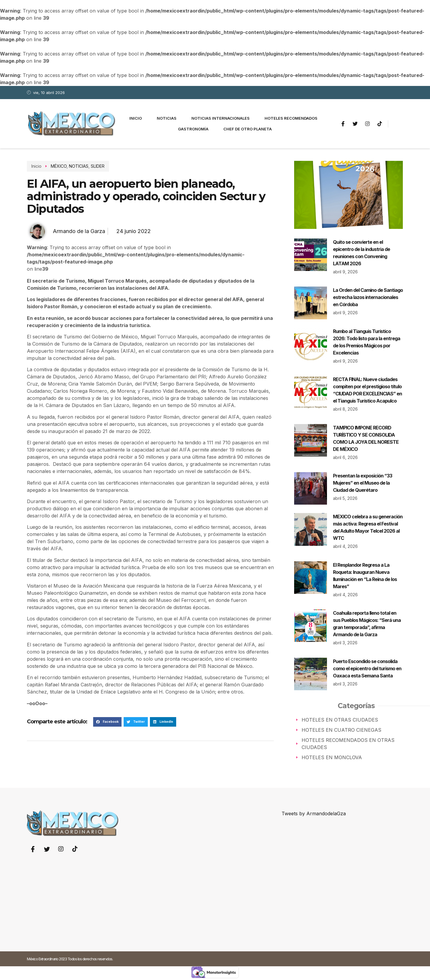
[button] (107, 722)
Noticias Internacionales (221, 118)
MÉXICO (59, 166)
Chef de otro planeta (248, 129)
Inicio (136, 118)
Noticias (167, 118)
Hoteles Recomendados (291, 118)
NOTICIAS (79, 166)
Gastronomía (193, 129)
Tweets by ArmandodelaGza (314, 813)
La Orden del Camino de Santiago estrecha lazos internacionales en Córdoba (368, 297)
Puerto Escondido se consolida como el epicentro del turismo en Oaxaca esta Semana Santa (367, 668)
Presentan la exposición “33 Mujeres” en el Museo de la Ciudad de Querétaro (363, 483)
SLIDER (98, 166)
